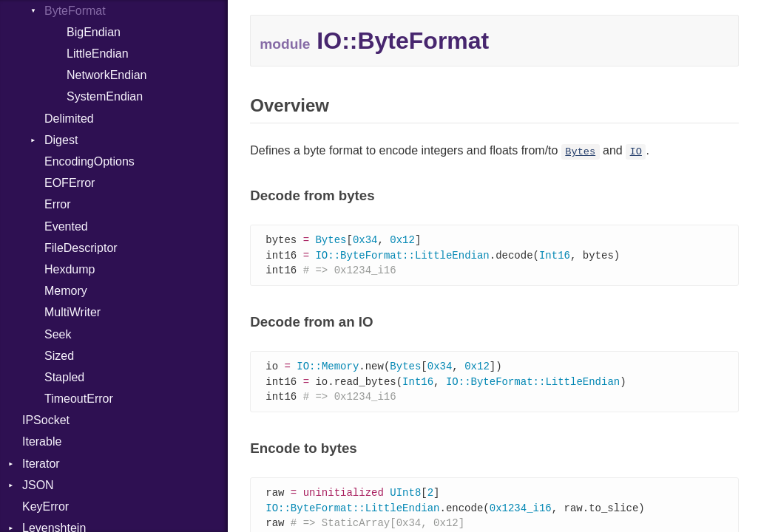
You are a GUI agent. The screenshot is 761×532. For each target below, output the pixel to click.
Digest (61, 140)
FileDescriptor (81, 248)
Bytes (580, 152)
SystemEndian (105, 96)
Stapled (64, 377)
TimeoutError (79, 399)
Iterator (41, 464)
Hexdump (70, 269)
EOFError (70, 183)
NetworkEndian (107, 75)
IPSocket (46, 420)
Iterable (42, 441)
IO (636, 152)
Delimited (69, 119)
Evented (66, 226)
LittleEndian (98, 54)
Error (58, 204)
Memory (66, 291)
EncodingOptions (89, 161)
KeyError (45, 507)
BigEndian (94, 32)
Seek (58, 334)
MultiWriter (72, 312)
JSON (38, 485)
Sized (59, 356)
